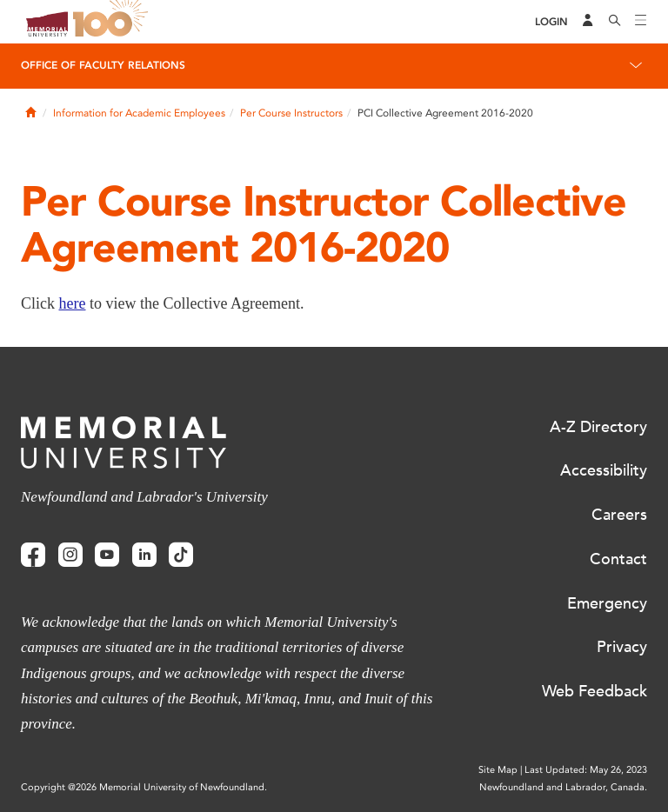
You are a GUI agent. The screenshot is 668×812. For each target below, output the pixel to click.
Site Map (498, 770)
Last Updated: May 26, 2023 (586, 770)
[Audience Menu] (588, 22)
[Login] (551, 22)
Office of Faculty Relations (103, 65)
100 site (113, 22)
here (73, 303)
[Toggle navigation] (641, 22)
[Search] (615, 22)
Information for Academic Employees (139, 113)
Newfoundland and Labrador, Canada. (563, 787)
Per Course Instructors (291, 113)
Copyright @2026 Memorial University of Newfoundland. (144, 787)
